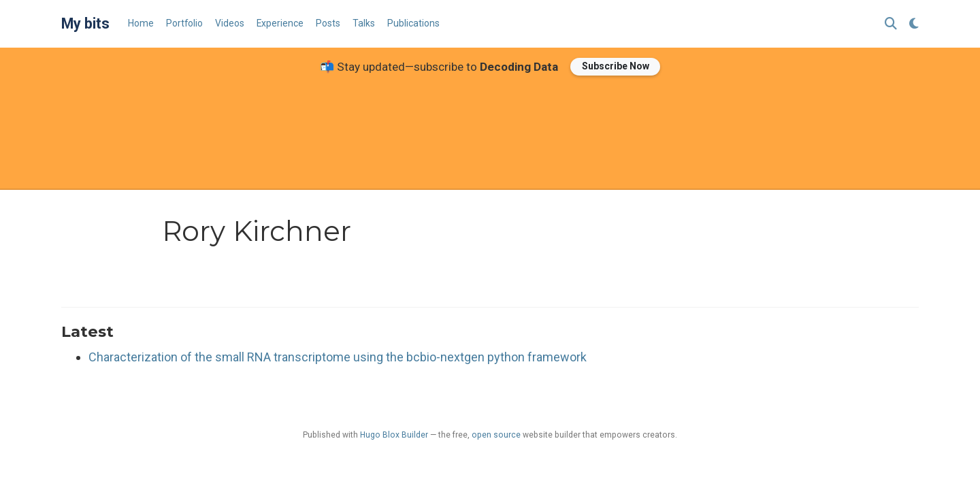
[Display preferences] (914, 24)
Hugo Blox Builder (394, 435)
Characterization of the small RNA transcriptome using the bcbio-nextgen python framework (338, 357)
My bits (85, 23)
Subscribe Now (616, 66)
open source (496, 435)
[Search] (891, 24)
